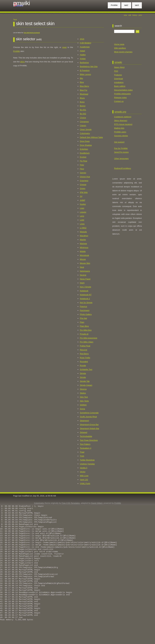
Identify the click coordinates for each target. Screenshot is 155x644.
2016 (82, 39)
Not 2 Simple (86, 287)
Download (119, 79)
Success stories (121, 136)
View (125, 15)
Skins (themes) (121, 121)
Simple (83, 377)
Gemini (83, 173)
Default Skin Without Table (91, 137)
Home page (119, 44)
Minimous (84, 247)
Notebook (84, 291)
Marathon (84, 236)
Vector (83, 472)
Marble (83, 240)
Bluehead (84, 94)
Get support (119, 142)
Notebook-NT (86, 295)
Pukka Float (85, 346)
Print (140, 15)
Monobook (85, 255)
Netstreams (85, 271)
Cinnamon (84, 122)
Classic (83, 126)
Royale (83, 366)
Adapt (82, 51)
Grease (83, 185)
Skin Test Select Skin (35, 23)
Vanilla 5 (84, 468)
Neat (82, 267)
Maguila (83, 232)
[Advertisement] (124, 185)
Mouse (83, 259)
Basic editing (120, 86)
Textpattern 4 (86, 448)
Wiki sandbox (120, 48)
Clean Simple (86, 129)
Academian (85, 47)
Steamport (84, 421)
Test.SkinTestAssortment (32, 33)
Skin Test (84, 397)
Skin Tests (84, 401)
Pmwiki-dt (84, 334)
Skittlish (83, 405)
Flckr (82, 165)
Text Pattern (85, 444)
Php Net (83, 318)
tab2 (126, 5)
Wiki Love (84, 476)
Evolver (83, 157)
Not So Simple (86, 303)
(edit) (39, 39)
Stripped (84, 432)
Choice (83, 118)
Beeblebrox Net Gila (89, 67)
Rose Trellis (85, 358)
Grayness (84, 181)
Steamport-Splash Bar (90, 428)
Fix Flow (84, 161)
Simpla (83, 373)
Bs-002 (83, 114)
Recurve (84, 350)
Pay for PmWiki (121, 148)
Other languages (121, 159)
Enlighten (84, 149)
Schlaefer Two (86, 369)
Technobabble (86, 436)
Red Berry (84, 354)
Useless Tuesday (87, 464)
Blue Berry (85, 86)
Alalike (83, 55)
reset (64, 47)
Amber (83, 59)
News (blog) (119, 67)
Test (15, 20)
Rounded (84, 362)
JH (81, 196)
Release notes (120, 98)
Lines (82, 224)
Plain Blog (84, 326)
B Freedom (85, 70)
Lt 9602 (83, 228)
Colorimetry (85, 133)
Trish (82, 456)
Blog (82, 82)
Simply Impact (86, 385)
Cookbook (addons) (123, 117)
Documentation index (123, 90)
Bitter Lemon (86, 74)
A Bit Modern (86, 43)
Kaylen (83, 204)
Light (82, 220)
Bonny (83, 106)
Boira (82, 102)
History (135, 15)
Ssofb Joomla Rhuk (88, 417)
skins (22, 62)
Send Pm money (121, 152)
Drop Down (85, 141)
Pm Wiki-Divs (86, 330)
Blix (82, 78)
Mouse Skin (85, 263)
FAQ (116, 71)
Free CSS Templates (71, 503)
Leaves (83, 212)
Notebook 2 (85, 299)
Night (82, 283)
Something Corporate (89, 413)
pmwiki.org (120, 112)
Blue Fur (84, 90)
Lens (82, 216)
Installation (119, 82)
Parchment (85, 310)
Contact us (119, 101)
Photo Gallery (86, 314)
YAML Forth (85, 484)
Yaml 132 (84, 480)
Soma (82, 409)
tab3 (137, 5)
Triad (82, 452)
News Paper (85, 279)
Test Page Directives (89, 440)
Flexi (82, 169)
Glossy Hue (85, 177)
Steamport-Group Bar (89, 425)
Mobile (83, 251)
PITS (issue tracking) (123, 124)
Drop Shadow (86, 145)
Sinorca (83, 389)
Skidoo (83, 393)
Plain (82, 322)
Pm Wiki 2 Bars (87, 342)
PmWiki (21, 3)
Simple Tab (85, 381)
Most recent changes (123, 52)
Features (118, 75)
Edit (130, 15)
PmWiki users (120, 132)
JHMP (83, 200)
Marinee (83, 244)
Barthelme (84, 63)
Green (83, 188)
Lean (82, 208)
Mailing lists (119, 128)
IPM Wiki (84, 192)
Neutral (83, 275)
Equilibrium (85, 153)
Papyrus (84, 306)
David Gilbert (97, 503)
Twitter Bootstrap (87, 460)
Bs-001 (83, 110)
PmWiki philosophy (122, 94)
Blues (82, 98)
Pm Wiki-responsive (89, 338)
